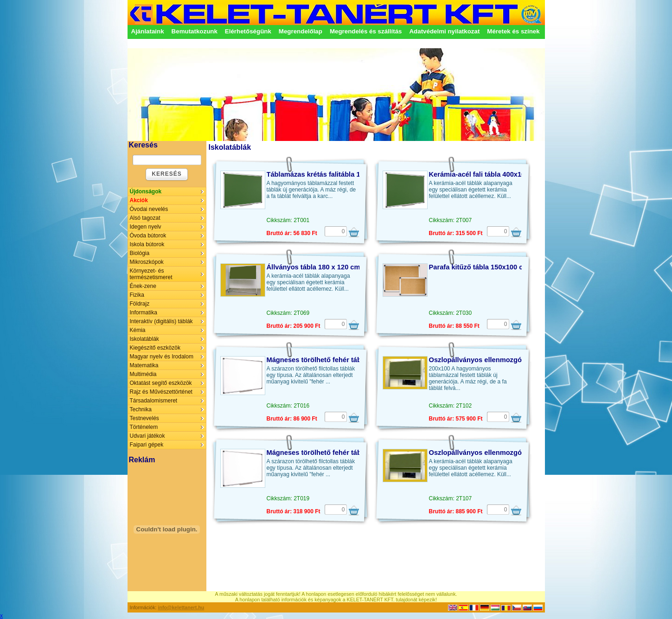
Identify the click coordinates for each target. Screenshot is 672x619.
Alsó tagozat (145, 218)
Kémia (138, 330)
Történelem (144, 427)
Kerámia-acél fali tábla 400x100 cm (485, 174)
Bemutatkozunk (195, 31)
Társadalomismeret (154, 401)
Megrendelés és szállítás (366, 31)
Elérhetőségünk (248, 31)
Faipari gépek (147, 445)
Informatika (144, 313)
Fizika (137, 295)
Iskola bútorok (147, 244)
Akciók (139, 200)
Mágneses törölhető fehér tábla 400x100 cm (337, 453)
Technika (141, 409)
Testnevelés (144, 418)
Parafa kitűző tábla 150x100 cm (479, 267)
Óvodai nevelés (149, 209)
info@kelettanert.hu (181, 607)
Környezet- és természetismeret (151, 274)
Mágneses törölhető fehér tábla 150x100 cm (337, 360)
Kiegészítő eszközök (155, 348)
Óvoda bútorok (148, 236)
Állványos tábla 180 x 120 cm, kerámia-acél (336, 267)
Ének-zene (143, 286)
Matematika (144, 365)
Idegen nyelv (146, 227)
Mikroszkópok (147, 262)
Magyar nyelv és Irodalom (162, 357)
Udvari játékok (147, 436)
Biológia (140, 253)
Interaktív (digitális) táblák (161, 321)
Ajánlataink (148, 31)
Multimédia (143, 374)
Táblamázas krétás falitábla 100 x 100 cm (333, 174)
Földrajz (140, 304)
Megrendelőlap (301, 31)
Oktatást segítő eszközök (161, 383)
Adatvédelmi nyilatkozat (444, 31)
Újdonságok (146, 191)
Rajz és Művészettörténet (161, 392)
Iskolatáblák (144, 339)
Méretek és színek (513, 31)
